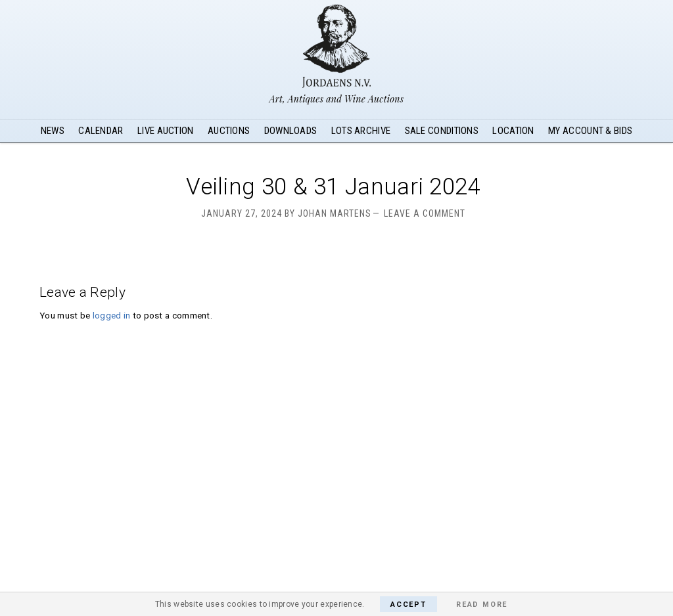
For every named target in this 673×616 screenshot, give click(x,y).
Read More (482, 605)
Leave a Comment (425, 213)
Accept (408, 605)
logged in (112, 315)
